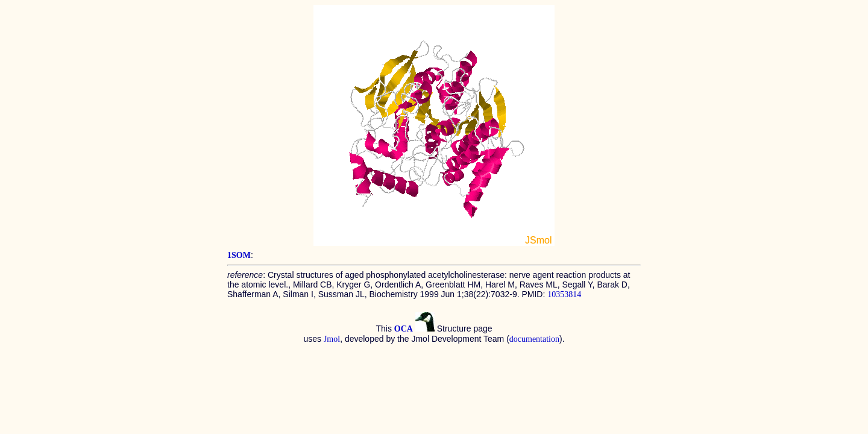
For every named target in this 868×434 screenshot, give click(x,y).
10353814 (564, 294)
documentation (534, 339)
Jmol (332, 339)
